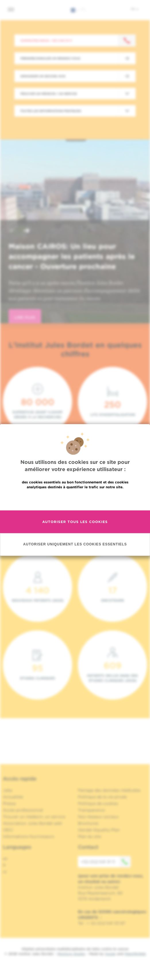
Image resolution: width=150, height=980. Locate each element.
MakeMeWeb (135, 954)
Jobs (8, 790)
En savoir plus (75, 499)
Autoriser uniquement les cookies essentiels (75, 545)
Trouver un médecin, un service (34, 817)
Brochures (88, 823)
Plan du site (90, 836)
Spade (110, 954)
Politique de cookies (98, 803)
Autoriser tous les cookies (75, 522)
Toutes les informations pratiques (51, 111)
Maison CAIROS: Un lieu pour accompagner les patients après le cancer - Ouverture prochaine (72, 256)
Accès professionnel (23, 810)
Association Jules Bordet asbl (32, 823)
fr (135, 9)
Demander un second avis (43, 76)
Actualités (13, 797)
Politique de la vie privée (102, 797)
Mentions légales (71, 954)
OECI (8, 830)
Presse (9, 803)
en (5, 859)
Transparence (91, 810)
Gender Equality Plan (99, 830)
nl (5, 872)
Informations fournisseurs (29, 836)
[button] (13, 231)
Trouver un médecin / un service (49, 94)
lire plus (25, 317)
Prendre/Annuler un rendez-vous (50, 58)
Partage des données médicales (109, 790)
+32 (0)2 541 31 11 (106, 862)
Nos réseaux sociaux (98, 817)
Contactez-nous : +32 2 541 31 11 (46, 40)
